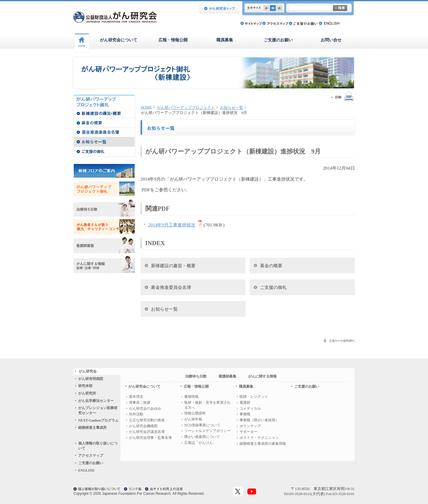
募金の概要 (271, 266)
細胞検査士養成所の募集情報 (263, 444)
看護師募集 (227, 376)
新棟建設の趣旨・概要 (173, 266)
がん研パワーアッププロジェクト (186, 108)
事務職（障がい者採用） (259, 420)
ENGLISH (86, 470)
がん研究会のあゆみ (145, 408)
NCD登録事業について (202, 425)
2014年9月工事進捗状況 (172, 225)
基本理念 (136, 397)
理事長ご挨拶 (140, 403)
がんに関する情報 (262, 376)
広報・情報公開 (173, 40)
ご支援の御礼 (273, 287)
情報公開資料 (195, 413)
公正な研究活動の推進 (147, 420)
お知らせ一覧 (232, 108)
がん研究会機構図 (143, 426)
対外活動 (136, 414)
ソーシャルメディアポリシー (207, 431)
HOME (147, 107)
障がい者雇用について (202, 437)
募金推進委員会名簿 (171, 287)
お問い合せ (331, 40)
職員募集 (225, 40)
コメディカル (250, 408)
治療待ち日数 (196, 376)
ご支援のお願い (278, 40)
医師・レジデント (254, 397)
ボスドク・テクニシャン (259, 438)
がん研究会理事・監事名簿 (150, 438)
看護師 (245, 403)
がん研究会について (119, 40)
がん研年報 (193, 419)
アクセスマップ (91, 456)
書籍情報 (191, 397)
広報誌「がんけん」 (200, 443)
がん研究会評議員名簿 (147, 432)
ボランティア (250, 426)
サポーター (248, 432)
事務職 (245, 414)
